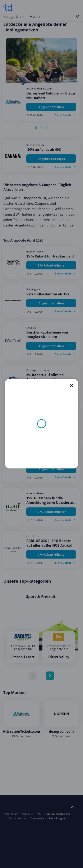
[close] (71, 385)
